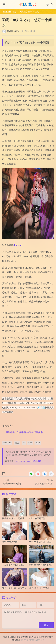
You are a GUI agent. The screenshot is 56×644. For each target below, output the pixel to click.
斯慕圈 (41, 408)
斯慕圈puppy (13, 31)
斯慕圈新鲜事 (26, 12)
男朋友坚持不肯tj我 (44, 484)
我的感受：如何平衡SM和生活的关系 (24, 432)
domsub (18, 245)
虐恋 (17, 443)
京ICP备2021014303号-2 (33, 640)
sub (30, 443)
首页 (15, 12)
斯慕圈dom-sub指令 (12, 484)
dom (38, 443)
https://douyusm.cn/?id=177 (29, 461)
